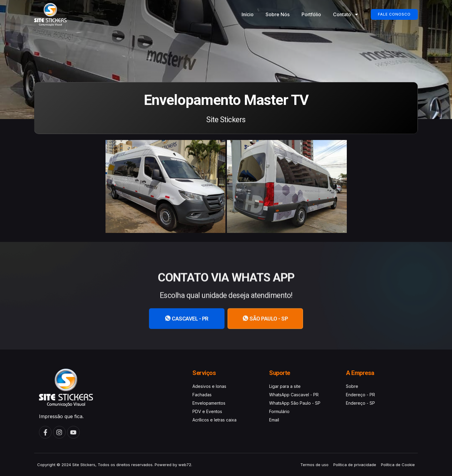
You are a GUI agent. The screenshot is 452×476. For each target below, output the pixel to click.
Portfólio (311, 14)
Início (248, 14)
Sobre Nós (278, 14)
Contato (346, 14)
